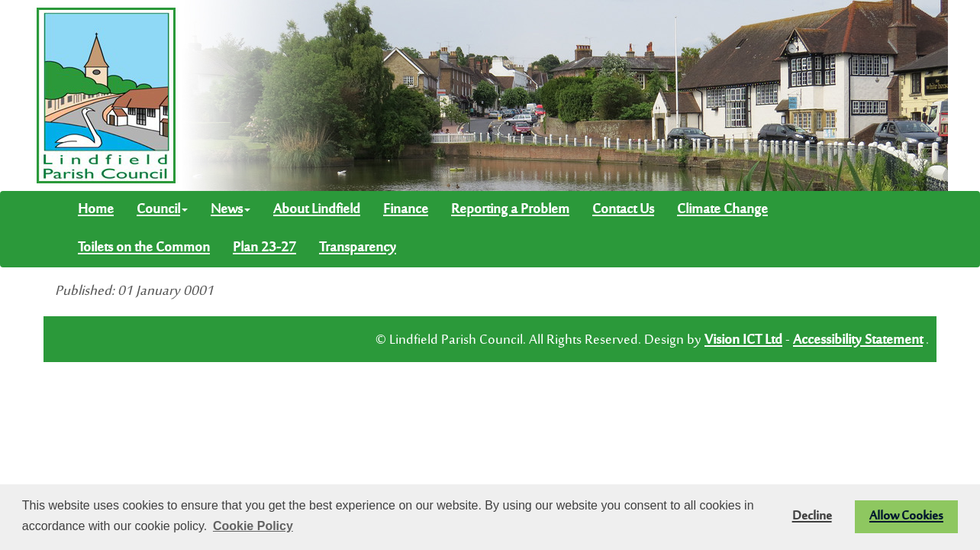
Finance (406, 210)
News (230, 210)
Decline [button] (812, 516)
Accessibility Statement (858, 341)
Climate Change (722, 210)
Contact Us (623, 210)
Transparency (358, 248)
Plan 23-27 (264, 248)
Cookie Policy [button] (253, 526)
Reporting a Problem (510, 210)
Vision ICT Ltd (743, 341)
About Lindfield (317, 210)
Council (162, 210)
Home (96, 210)
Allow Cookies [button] (906, 516)
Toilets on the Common (144, 248)
